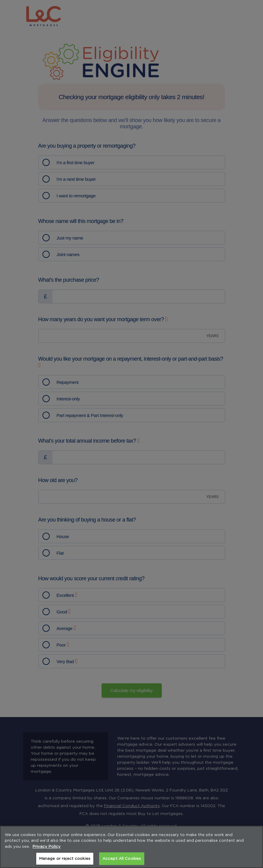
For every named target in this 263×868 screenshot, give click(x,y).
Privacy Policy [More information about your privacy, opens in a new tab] (47, 846)
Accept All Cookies (122, 859)
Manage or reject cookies (65, 859)
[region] (131, 847)
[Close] (253, 835)
